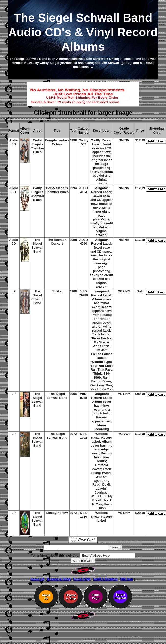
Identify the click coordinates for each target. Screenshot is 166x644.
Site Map (126, 579)
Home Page (82, 579)
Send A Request (105, 579)
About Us (37, 579)
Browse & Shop (59, 579)
